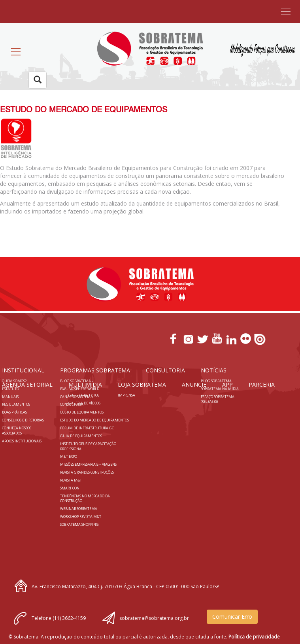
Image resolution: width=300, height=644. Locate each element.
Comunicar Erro (232, 617)
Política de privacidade (254, 637)
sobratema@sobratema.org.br (154, 618)
